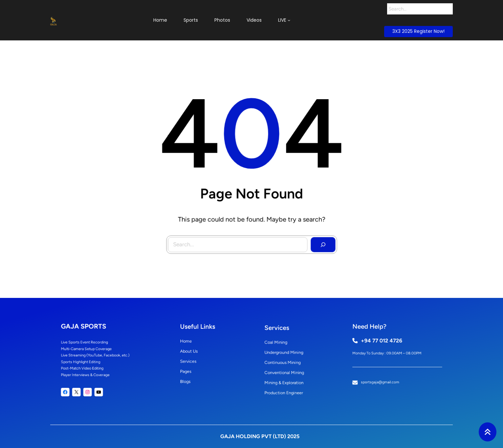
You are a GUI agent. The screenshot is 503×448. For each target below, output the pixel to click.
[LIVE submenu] (289, 20)
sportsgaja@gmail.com (384, 376)
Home (191, 344)
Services (193, 360)
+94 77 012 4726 (385, 343)
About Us (193, 352)
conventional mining (286, 370)
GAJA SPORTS (88, 333)
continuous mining (285, 362)
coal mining (280, 346)
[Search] (448, 9)
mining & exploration (286, 378)
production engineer (286, 386)
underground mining (286, 354)
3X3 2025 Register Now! (418, 31)
